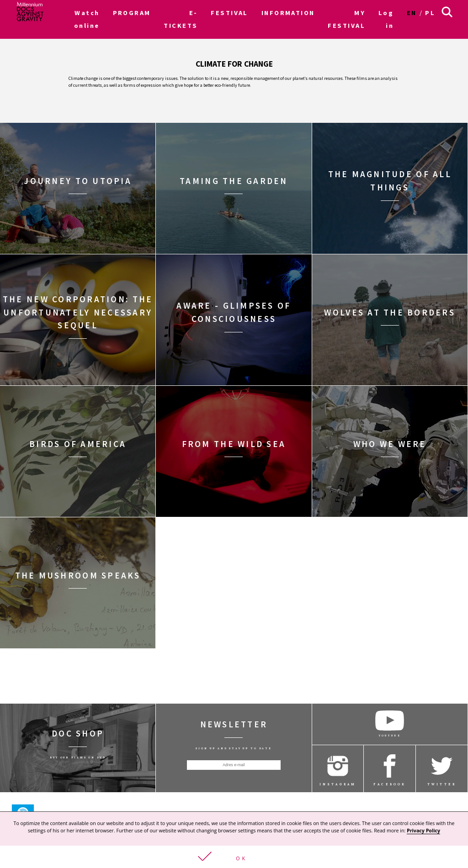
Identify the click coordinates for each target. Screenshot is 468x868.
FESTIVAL (229, 13)
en (412, 13)
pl (430, 13)
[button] (234, 857)
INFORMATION (288, 13)
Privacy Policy (423, 831)
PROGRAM (132, 13)
